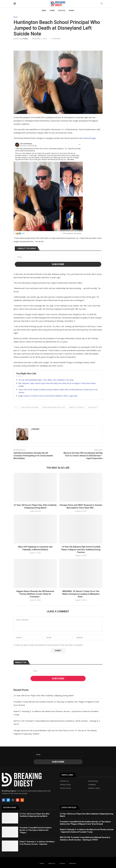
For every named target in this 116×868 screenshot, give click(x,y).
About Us (52, 863)
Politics (62, 11)
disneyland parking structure (54, 407)
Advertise (73, 863)
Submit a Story (94, 788)
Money (72, 11)
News (44, 11)
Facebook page (89, 138)
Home (42, 863)
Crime (52, 11)
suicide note (93, 407)
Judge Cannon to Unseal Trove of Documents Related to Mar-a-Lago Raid (48, 396)
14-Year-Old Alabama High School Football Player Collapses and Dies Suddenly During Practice (81, 550)
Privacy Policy (65, 785)
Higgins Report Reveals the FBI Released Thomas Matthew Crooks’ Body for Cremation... (35, 594)
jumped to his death (77, 407)
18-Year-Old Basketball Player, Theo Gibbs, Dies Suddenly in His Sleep (46, 380)
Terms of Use (65, 788)
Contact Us (64, 781)
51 (16, 407)
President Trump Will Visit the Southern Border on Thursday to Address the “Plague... (36, 830)
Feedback (92, 785)
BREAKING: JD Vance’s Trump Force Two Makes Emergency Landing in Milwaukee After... (81, 594)
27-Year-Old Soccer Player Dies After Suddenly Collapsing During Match (44, 695)
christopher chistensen (30, 407)
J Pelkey (25, 39)
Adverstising (93, 781)
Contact (62, 863)
